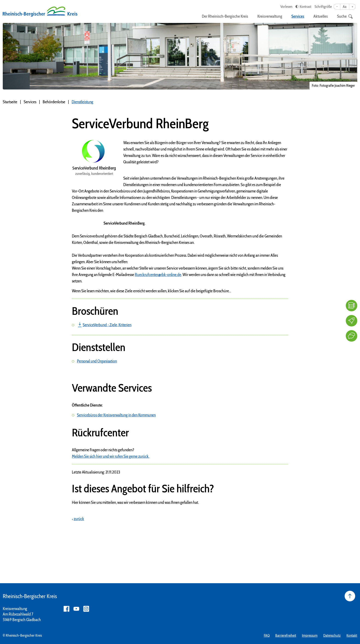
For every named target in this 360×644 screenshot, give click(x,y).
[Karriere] (352, 321)
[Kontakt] (352, 336)
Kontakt (352, 635)
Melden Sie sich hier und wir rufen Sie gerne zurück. (111, 456)
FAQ (267, 635)
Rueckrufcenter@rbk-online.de (158, 275)
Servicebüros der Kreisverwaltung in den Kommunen (116, 415)
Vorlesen (286, 7)
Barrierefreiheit (286, 635)
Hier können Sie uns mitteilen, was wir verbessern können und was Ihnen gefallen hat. (135, 502)
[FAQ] (352, 306)
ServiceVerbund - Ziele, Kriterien (107, 325)
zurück (79, 519)
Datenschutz (332, 635)
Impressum (310, 635)
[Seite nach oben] (350, 596)
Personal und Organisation (97, 361)
